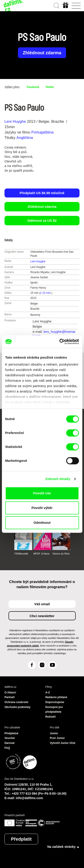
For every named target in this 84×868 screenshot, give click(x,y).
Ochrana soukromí (16, 702)
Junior (54, 733)
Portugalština (42, 132)
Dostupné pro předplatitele (54, 710)
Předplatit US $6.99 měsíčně (42, 193)
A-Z (48, 693)
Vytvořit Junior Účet (63, 743)
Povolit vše (42, 493)
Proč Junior (57, 738)
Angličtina (25, 138)
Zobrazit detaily (58, 479)
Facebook (33, 87)
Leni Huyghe (15, 122)
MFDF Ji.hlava (41, 554)
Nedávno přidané (56, 697)
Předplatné (11, 733)
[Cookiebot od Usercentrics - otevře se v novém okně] (60, 342)
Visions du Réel (61, 554)
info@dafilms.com (29, 798)
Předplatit (21, 839)
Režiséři (51, 717)
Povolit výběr (42, 508)
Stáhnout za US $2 (42, 220)
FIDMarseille (21, 554)
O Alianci (10, 693)
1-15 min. (46, 293)
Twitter (50, 87)
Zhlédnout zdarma (42, 53)
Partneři (10, 697)
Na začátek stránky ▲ (63, 847)
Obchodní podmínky (17, 707)
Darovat (10, 743)
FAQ (7, 748)
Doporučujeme (55, 702)
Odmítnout (42, 523)
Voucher (10, 738)
